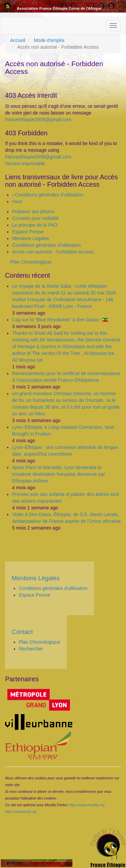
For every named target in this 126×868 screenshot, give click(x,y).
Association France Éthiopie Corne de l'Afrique (59, 8)
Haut (17, 201)
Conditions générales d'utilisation (48, 195)
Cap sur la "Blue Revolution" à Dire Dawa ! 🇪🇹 (60, 320)
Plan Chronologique (31, 262)
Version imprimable (25, 164)
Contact (22, 632)
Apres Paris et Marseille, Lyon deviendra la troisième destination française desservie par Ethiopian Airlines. (59, 474)
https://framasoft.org (21, 812)
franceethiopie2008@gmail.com (38, 120)
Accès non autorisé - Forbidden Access (53, 252)
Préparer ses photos (33, 212)
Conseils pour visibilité (35, 218)
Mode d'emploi (49, 40)
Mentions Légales (31, 238)
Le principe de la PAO (35, 225)
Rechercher (31, 649)
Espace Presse (28, 232)
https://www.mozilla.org (87, 805)
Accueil (18, 40)
